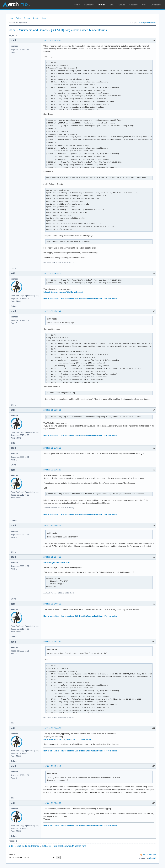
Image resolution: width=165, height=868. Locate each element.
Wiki (112, 5)
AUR (144, 5)
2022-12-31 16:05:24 (52, 525)
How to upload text (51, 299)
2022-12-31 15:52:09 (52, 448)
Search (27, 18)
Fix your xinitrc (111, 299)
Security (134, 5)
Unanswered (151, 22)
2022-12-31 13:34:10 (52, 40)
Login (45, 18)
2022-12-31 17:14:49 (52, 642)
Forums (102, 5)
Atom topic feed (150, 855)
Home (77, 5)
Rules (18, 18)
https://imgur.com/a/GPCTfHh (57, 563)
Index (11, 18)
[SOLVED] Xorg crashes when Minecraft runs (79, 30)
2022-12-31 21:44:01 (52, 728)
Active (141, 22)
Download (156, 5)
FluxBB (153, 858)
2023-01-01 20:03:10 (52, 803)
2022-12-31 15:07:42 (52, 311)
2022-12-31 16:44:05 (52, 557)
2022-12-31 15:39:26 (52, 410)
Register (36, 18)
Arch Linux (16, 4)
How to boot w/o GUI (69, 299)
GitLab (122, 5)
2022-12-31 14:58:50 (52, 273)
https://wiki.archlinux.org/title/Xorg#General (63, 292)
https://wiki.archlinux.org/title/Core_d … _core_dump (67, 739)
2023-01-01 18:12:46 (52, 766)
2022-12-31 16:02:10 (52, 470)
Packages (89, 5)
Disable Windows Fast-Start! (91, 299)
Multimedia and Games (33, 30)
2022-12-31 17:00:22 (52, 604)
